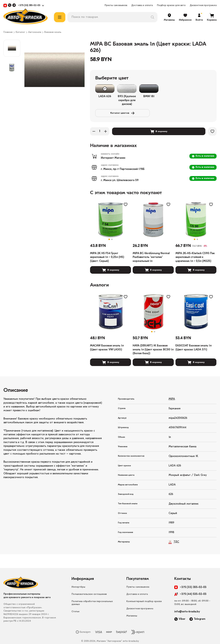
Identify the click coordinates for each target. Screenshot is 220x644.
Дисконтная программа (203, 6)
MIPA (172, 392)
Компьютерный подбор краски (144, 594)
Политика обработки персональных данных (92, 596)
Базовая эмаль (53, 32)
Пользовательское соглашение (89, 587)
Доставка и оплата (142, 6)
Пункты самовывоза (116, 6)
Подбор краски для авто (171, 6)
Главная (8, 32)
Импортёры (78, 580)
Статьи (75, 604)
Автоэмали (35, 32)
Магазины (132, 608)
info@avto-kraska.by (187, 604)
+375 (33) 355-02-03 (29, 6)
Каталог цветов (185, 89)
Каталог (20, 32)
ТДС (174, 535)
